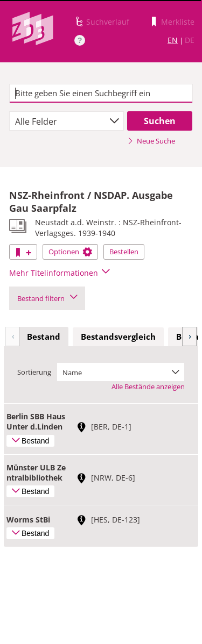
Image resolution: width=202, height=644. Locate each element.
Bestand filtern (47, 298)
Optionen (70, 252)
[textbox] (101, 94)
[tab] (44, 337)
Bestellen (124, 252)
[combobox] (67, 121)
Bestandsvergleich (118, 337)
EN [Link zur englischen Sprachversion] (173, 40)
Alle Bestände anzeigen (148, 387)
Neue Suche (151, 141)
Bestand (44, 337)
